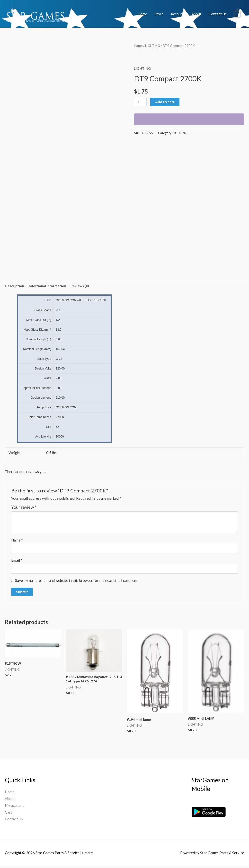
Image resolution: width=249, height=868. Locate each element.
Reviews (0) (83, 286)
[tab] (15, 286)
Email (17, 561)
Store (159, 14)
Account (177, 14)
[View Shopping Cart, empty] (237, 14)
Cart (9, 814)
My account (14, 808)
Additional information (49, 286)
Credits (88, 855)
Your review (24, 508)
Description (15, 286)
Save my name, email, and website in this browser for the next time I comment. (77, 582)
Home (142, 14)
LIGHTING (154, 46)
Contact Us (218, 14)
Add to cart (166, 102)
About (196, 14)
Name (17, 541)
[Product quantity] (141, 102)
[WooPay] (189, 119)
